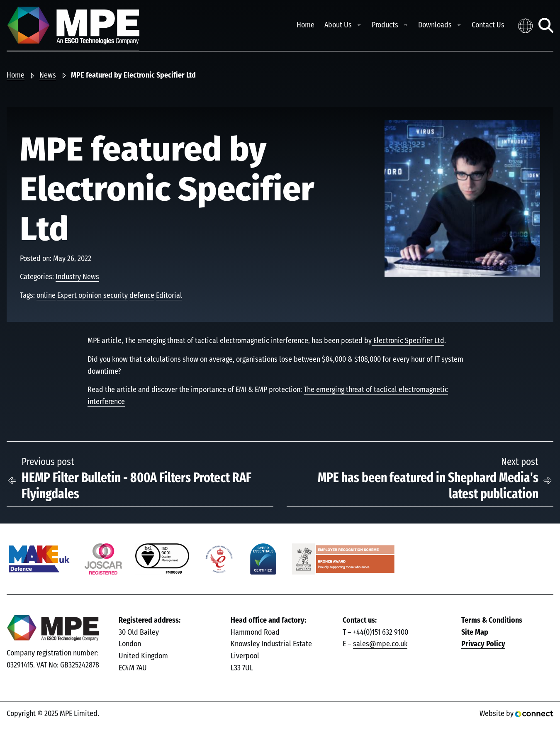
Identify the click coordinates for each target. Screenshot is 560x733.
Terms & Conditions (492, 621)
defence (142, 296)
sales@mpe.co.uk (380, 644)
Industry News (77, 277)
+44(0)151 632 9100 (381, 633)
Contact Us (488, 25)
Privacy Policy (483, 644)
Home (306, 25)
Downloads (435, 25)
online (46, 296)
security (116, 296)
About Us (338, 25)
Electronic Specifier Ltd (408, 341)
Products (385, 25)
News (48, 75)
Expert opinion (79, 296)
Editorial (169, 296)
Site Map (475, 633)
